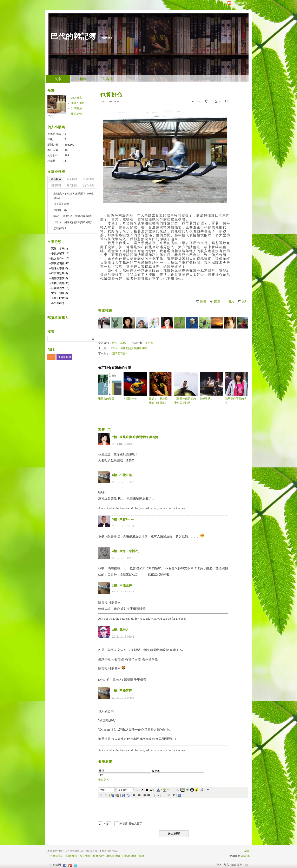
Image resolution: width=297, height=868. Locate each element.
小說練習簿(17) (60, 253)
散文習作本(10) (60, 258)
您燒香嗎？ (211, 386)
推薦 (217, 301)
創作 (114, 343)
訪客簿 (108, 79)
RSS (51, 357)
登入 (219, 865)
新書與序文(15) (60, 288)
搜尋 (93, 339)
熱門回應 (72, 185)
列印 (245, 301)
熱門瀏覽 (56, 185)
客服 (141, 856)
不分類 (149, 343)
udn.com (245, 856)
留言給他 (77, 114)
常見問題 (85, 856)
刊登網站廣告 (55, 856)
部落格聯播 (64, 357)
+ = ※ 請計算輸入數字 (120, 824)
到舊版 (106, 38)
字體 (102, 790)
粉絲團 (57, 865)
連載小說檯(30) (60, 283)
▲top (247, 851)
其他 (123, 343)
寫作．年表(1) (60, 248)
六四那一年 (135, 386)
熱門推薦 (88, 185)
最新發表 (56, 179)
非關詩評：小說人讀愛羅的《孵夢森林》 (74, 196)
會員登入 (104, 780)
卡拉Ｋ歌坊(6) (60, 298)
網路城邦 (237, 865)
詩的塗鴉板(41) (60, 263)
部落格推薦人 (58, 318)
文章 (58, 79)
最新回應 (72, 179)
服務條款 (98, 856)
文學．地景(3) (60, 293)
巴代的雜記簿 (73, 36)
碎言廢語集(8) (60, 273)
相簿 (83, 79)
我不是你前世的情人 (237, 388)
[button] (108, 790)
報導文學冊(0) (60, 268)
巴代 (51, 116)
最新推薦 (88, 179)
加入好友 (77, 98)
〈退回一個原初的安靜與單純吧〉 (130, 348)
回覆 (203, 301)
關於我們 (72, 856)
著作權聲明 (113, 856)
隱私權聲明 (129, 856)
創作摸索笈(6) (60, 278)
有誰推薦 (105, 310)
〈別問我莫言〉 (119, 354)
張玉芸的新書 (110, 386)
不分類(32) (58, 303)
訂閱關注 (77, 108)
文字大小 (123, 790)
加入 (226, 865)
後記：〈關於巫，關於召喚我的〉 (161, 388)
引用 (231, 301)
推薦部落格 (78, 103)
